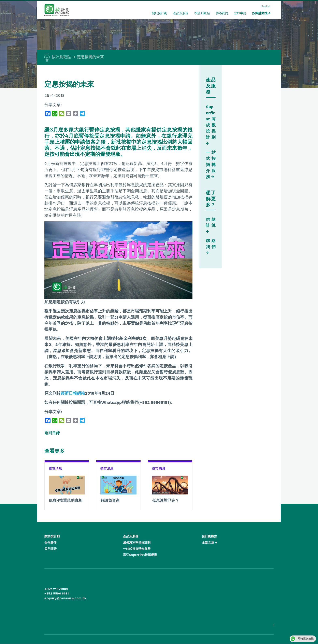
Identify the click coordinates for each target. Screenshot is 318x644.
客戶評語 (50, 549)
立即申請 (240, 13)
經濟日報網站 (73, 393)
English (266, 6)
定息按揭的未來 (90, 57)
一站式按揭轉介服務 (211, 165)
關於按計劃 (160, 13)
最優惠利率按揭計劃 (137, 543)
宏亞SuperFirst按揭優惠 (140, 555)
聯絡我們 (222, 13)
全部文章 (208, 543)
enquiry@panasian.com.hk (65, 598)
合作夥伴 (50, 543)
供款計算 (211, 222)
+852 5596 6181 (57, 593)
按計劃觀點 (202, 13)
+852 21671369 (56, 589)
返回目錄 (52, 433)
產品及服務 (181, 13)
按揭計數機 (260, 13)
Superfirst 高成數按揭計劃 (211, 122)
